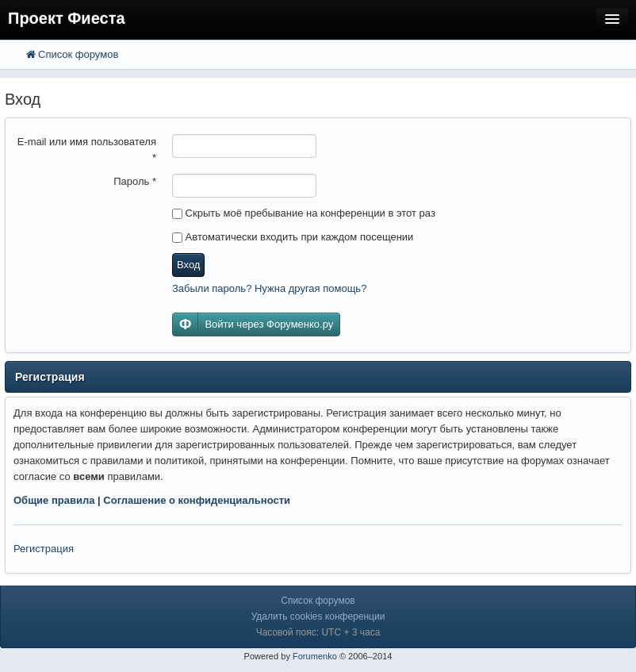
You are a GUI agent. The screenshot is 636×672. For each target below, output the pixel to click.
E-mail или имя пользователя (87, 150)
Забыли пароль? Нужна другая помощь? (269, 288)
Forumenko (315, 656)
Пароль (135, 181)
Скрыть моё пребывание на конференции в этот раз (304, 213)
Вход (188, 265)
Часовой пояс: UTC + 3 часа (318, 632)
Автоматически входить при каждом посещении (293, 237)
